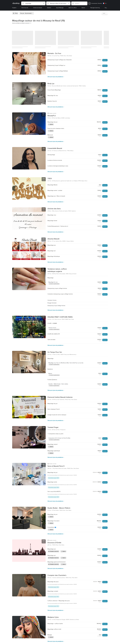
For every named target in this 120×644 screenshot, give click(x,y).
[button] (33, 3)
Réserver (105, 60)
